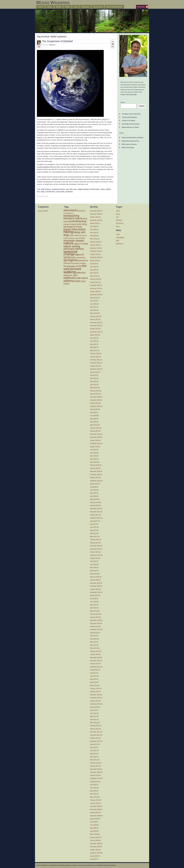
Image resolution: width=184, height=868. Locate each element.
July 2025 (93, 226)
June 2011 (93, 750)
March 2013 (94, 685)
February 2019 (95, 465)
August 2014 (94, 633)
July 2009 (93, 822)
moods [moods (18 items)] (82, 238)
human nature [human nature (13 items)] (74, 235)
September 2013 (95, 667)
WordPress (120, 244)
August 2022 (94, 335)
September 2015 (95, 592)
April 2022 (93, 347)
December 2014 (95, 620)
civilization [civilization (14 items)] (73, 224)
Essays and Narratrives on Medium (133, 137)
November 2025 (95, 214)
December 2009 (95, 806)
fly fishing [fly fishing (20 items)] (78, 227)
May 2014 (93, 642)
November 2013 (95, 661)
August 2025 (94, 223)
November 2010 (95, 772)
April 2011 (93, 757)
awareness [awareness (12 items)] (70, 213)
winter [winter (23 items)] (78, 281)
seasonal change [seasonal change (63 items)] (70, 253)
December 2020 (95, 397)
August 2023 (94, 298)
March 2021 (94, 388)
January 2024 (94, 282)
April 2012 (93, 719)
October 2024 (94, 254)
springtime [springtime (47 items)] (71, 260)
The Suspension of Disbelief (57, 41)
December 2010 (95, 769)
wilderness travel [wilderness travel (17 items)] (71, 275)
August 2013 (94, 670)
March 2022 (94, 350)
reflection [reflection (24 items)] (79, 249)
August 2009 (94, 819)
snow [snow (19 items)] (73, 257)
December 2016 (95, 546)
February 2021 (95, 391)
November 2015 (95, 586)
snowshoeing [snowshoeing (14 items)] (80, 258)
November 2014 (95, 623)
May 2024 (93, 270)
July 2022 (93, 338)
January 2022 (94, 357)
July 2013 (93, 673)
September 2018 (95, 481)
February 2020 (95, 428)
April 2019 (93, 459)
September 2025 (95, 220)
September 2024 (95, 257)
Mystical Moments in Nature (130, 127)
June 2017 (93, 527)
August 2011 (94, 744)
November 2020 (95, 400)
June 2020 (93, 415)
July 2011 (93, 747)
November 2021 (95, 363)
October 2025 (94, 217)
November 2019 (95, 437)
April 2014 (93, 645)
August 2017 (94, 521)
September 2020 (95, 406)
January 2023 (94, 319)
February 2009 (95, 837)
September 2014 (95, 629)
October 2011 (94, 738)
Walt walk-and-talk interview (130, 141)
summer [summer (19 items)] (82, 260)
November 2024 (95, 251)
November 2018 (95, 474)
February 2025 (95, 242)
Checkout (85, 7)
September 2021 (95, 369)
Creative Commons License (106, 865)
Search (123, 102)
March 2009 (94, 834)
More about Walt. (132, 94)
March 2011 (94, 760)
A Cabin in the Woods (129, 120)
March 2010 (94, 797)
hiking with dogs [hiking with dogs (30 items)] (74, 234)
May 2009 (93, 828)
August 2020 (94, 409)
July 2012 (93, 710)
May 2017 (93, 530)
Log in (118, 234)
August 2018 (94, 484)
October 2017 (94, 515)
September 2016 (95, 555)
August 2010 (94, 782)
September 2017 (95, 518)
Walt (39, 47)
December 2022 (95, 323)
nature (103, 189)
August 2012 (94, 707)
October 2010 (94, 775)
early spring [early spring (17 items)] (82, 224)
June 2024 (93, 267)
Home (41, 7)
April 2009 (93, 831)
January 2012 (94, 729)
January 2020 (94, 431)
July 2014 (93, 636)
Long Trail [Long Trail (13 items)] (67, 238)
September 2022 (95, 332)
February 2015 (95, 614)
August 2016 (94, 558)
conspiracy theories (58, 189)
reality (43, 192)
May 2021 (93, 381)
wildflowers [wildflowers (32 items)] (70, 278)
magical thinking (83, 189)
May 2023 (93, 307)
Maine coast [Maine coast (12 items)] (75, 238)
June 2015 (93, 602)
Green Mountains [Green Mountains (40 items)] (75, 229)
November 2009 (95, 809)
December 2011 (95, 732)
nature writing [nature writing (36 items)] (72, 246)
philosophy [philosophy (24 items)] (69, 249)
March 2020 (94, 425)
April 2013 (93, 682)
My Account (98, 7)
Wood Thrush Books (114, 7)
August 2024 (94, 261)
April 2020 (93, 422)
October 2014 (94, 626)
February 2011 (95, 763)
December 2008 (95, 844)
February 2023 (95, 316)
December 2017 (95, 509)
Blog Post (52, 45)
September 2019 (95, 443)
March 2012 (94, 723)
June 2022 (93, 341)
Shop (67, 7)
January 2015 (94, 617)
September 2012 (95, 704)
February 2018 (95, 502)
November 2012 (95, 698)
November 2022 (95, 326)
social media (60, 192)
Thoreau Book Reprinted (129, 117)
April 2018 (93, 496)
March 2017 (94, 536)
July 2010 (93, 785)
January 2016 (94, 580)
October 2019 (94, 440)
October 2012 (94, 701)
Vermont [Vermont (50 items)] (75, 269)
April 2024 (93, 273)
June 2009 (93, 825)
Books (59, 7)
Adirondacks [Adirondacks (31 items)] (71, 210)
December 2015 (95, 583)
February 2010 (95, 800)
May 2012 (93, 716)
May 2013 (93, 679)
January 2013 (94, 691)
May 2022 (93, 344)
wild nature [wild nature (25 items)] (82, 278)
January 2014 (94, 654)
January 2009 (94, 840)
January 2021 (94, 394)
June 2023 (93, 304)
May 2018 (93, 493)
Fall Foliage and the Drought (131, 124)
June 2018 (93, 490)
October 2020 (94, 403)
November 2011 (95, 735)
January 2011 (94, 766)
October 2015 (94, 589)
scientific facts (50, 192)
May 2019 (93, 456)
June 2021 (93, 378)
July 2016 (93, 561)
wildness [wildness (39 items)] (69, 281)
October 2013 (94, 664)
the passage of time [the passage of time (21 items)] (73, 266)
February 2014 (95, 651)
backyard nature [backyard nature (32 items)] (73, 218)
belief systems (46, 189)
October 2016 (94, 552)
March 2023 (94, 313)
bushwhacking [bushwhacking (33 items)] (78, 221)
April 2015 (93, 608)
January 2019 (94, 468)
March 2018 (94, 499)
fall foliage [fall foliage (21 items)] (68, 227)
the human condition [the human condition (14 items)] (79, 263)
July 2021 (93, 375)
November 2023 (95, 288)
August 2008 (94, 856)
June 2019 (93, 453)
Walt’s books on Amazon (129, 144)
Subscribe (141, 7)
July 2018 (93, 487)
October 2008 (94, 850)
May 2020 (93, 419)
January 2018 (94, 505)
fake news (73, 189)
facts (67, 189)
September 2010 (95, 778)
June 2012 (93, 713)
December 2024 (95, 248)
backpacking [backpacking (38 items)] (71, 216)
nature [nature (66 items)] (69, 243)
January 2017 (94, 543)
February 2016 (95, 577)
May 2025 (93, 232)
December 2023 (95, 285)
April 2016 (93, 571)
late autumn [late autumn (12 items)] (83, 235)
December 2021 (95, 360)
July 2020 (93, 412)
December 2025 (95, 211)
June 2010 (93, 788)
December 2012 (95, 695)
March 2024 (94, 276)
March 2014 (94, 648)
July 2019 (93, 450)
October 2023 (94, 291)
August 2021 (94, 372)
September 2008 (95, 853)
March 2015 (94, 611)
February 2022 (95, 353)
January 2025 (94, 245)
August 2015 (94, 595)
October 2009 (94, 812)
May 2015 (93, 605)
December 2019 (95, 434)
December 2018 (95, 471)
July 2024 (93, 264)
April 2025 (93, 236)
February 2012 (95, 726)
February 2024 (95, 279)
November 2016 (95, 549)
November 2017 (95, 512)
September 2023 (95, 294)
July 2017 (93, 524)
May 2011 (93, 754)
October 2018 (94, 478)
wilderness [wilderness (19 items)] (81, 273)
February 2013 (95, 688)
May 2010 (93, 791)
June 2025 (93, 229)
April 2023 (93, 310)
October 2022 (94, 329)
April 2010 (93, 794)
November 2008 (95, 847)
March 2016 (94, 574)
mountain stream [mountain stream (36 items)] (74, 241)
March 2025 (94, 239)
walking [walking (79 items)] (70, 272)
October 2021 (94, 366)
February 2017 (95, 540)
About (50, 7)
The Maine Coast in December (131, 114)
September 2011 (95, 741)
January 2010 (94, 803)
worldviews (69, 192)
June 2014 (93, 639)
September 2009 (95, 816)
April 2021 (93, 385)
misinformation (95, 189)
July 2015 (93, 598)
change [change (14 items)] (66, 224)
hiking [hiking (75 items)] (68, 232)
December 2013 (95, 657)
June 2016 (93, 564)
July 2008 (93, 859)
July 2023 (93, 301)
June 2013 (93, 676)
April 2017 (93, 533)
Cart (76, 7)
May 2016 (93, 567)
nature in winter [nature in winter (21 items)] (81, 244)
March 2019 (94, 462)
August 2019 (94, 447)
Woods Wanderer (53, 2)
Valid (120, 237)
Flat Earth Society (69, 164)
